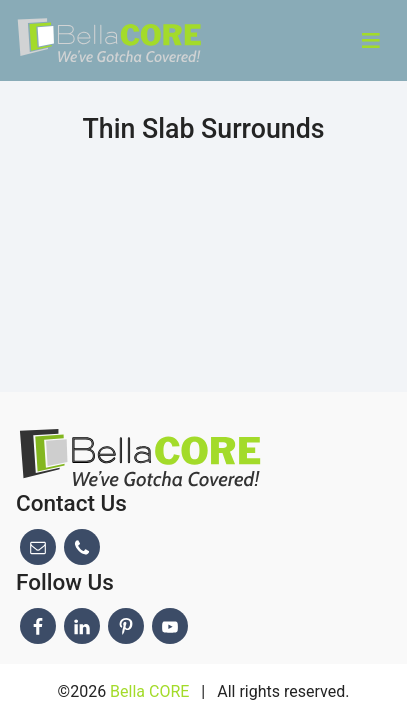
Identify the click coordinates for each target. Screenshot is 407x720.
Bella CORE (149, 691)
